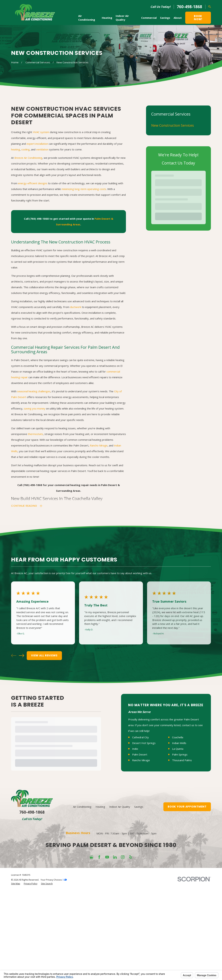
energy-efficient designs (33, 183)
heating (16, 149)
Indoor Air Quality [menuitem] (122, 18)
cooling (25, 149)
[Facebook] (99, 947)
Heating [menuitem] (107, 18)
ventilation (42, 149)
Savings (139, 897)
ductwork (76, 307)
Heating (100, 897)
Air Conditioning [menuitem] (87, 18)
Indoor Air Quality (120, 897)
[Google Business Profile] (91, 947)
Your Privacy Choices (54, 970)
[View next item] (22, 656)
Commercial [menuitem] (149, 18)
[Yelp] (131, 947)
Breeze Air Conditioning (28, 158)
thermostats (35, 434)
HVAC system (41, 132)
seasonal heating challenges (34, 391)
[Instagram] (123, 947)
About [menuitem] (178, 18)
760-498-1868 (189, 7)
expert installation (37, 144)
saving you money (35, 408)
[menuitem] (178, 125)
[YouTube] (107, 947)
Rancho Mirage (99, 445)
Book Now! (198, 18)
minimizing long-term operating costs (84, 189)
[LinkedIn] (115, 947)
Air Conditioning (82, 897)
